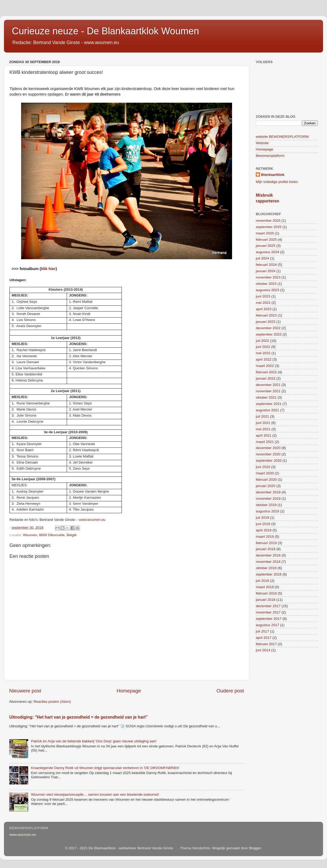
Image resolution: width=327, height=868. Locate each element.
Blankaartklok (273, 175)
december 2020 (268, 448)
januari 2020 (266, 486)
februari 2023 (266, 315)
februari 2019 (266, 543)
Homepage (129, 691)
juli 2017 (262, 631)
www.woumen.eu (92, 520)
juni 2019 (263, 524)
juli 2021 (262, 416)
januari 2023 (266, 322)
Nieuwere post (25, 691)
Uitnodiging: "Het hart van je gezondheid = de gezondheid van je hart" (78, 717)
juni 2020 (263, 467)
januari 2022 (266, 378)
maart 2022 (265, 366)
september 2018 (269, 574)
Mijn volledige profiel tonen (277, 182)
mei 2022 (263, 353)
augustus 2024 (268, 252)
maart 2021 (265, 442)
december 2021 (268, 385)
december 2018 (268, 555)
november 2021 (268, 391)
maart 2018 (265, 587)
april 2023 (264, 309)
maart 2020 (265, 473)
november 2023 (268, 277)
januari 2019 (266, 549)
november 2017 (268, 612)
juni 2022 (263, 347)
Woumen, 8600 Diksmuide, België (50, 535)
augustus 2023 (268, 290)
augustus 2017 (268, 625)
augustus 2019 (268, 511)
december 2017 (268, 606)
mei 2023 (263, 303)
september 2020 (269, 461)
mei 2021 (263, 429)
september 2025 (269, 227)
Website (262, 143)
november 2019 (268, 499)
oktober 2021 (266, 397)
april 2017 (264, 638)
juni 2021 (263, 423)
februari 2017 (266, 644)
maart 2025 (265, 233)
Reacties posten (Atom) (52, 702)
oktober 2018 (266, 568)
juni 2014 (263, 650)
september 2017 (269, 619)
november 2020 (268, 454)
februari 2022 (266, 372)
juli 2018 (262, 581)
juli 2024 (262, 258)
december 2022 (268, 328)
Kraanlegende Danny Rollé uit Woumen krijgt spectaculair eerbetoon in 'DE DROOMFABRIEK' (105, 768)
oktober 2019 (266, 505)
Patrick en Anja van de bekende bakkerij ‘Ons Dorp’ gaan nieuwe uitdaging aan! (94, 741)
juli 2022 (262, 341)
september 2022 (269, 334)
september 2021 (269, 404)
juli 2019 (262, 518)
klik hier (48, 269)
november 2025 (268, 221)
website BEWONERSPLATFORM (282, 137)
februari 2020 (266, 480)
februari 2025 (266, 240)
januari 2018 (266, 600)
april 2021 (264, 435)
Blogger (255, 848)
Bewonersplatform (270, 156)
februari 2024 (266, 265)
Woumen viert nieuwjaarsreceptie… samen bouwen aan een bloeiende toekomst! (95, 794)
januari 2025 (266, 246)
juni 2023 (263, 296)
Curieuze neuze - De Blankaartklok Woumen (105, 31)
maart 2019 (265, 537)
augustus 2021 (268, 410)
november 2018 (268, 562)
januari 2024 (266, 271)
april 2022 (264, 359)
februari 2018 (266, 593)
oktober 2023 (266, 284)
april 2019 (264, 530)
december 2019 (268, 492)
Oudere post (230, 691)
